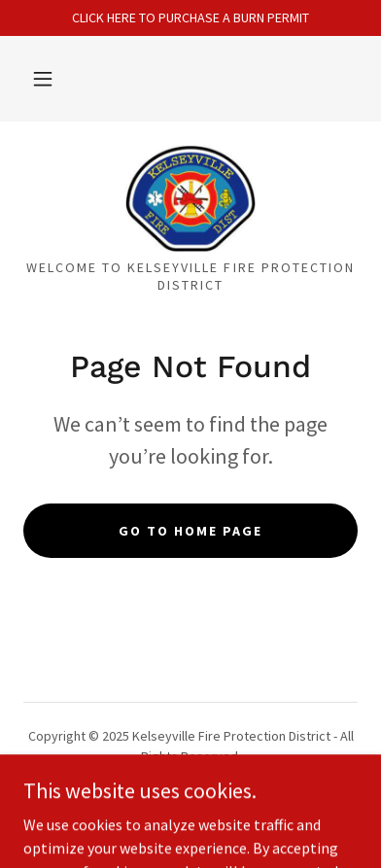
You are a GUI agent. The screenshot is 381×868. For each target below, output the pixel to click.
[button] (43, 79)
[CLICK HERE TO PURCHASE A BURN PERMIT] (190, 18)
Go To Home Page (190, 531)
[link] (190, 198)
